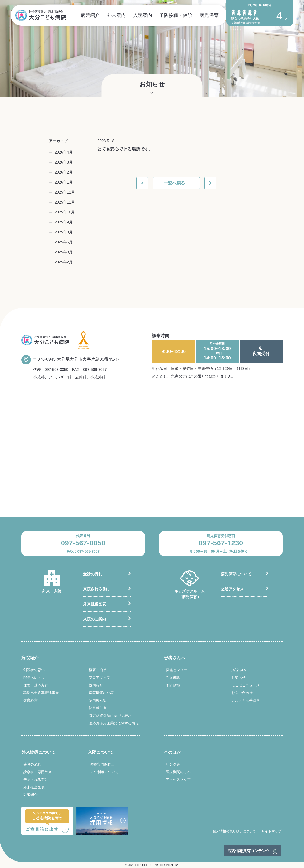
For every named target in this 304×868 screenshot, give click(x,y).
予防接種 (173, 685)
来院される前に (96, 589)
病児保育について (236, 574)
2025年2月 (64, 262)
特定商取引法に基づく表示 (110, 715)
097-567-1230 (221, 543)
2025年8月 (64, 232)
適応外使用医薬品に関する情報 (114, 723)
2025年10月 (65, 212)
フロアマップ (100, 677)
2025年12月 (65, 192)
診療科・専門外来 (38, 772)
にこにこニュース (246, 685)
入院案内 (142, 15)
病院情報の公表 (101, 693)
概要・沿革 (98, 670)
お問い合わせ (242, 693)
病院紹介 (90, 15)
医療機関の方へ (178, 772)
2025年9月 (64, 222)
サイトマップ (271, 831)
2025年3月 (64, 252)
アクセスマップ (178, 779)
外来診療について (38, 752)
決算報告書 (98, 708)
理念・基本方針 (36, 685)
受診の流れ (93, 574)
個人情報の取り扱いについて (234, 831)
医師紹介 (30, 795)
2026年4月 (64, 152)
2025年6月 (64, 242)
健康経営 (30, 700)
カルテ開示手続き (246, 700)
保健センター (176, 670)
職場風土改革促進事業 (41, 693)
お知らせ (238, 677)
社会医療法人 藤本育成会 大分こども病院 (41, 15)
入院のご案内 (95, 619)
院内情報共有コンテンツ (249, 851)
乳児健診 (173, 677)
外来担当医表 (95, 604)
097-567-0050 (57, 370)
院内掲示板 (98, 700)
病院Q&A (239, 670)
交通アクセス (232, 589)
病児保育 (209, 15)
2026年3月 (64, 162)
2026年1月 (64, 182)
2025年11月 (65, 202)
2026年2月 (64, 172)
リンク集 (173, 764)
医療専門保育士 (102, 764)
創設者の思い (34, 670)
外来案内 (116, 15)
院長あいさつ (34, 677)
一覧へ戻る (174, 183)
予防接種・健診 (176, 15)
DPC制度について (104, 772)
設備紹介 (96, 685)
